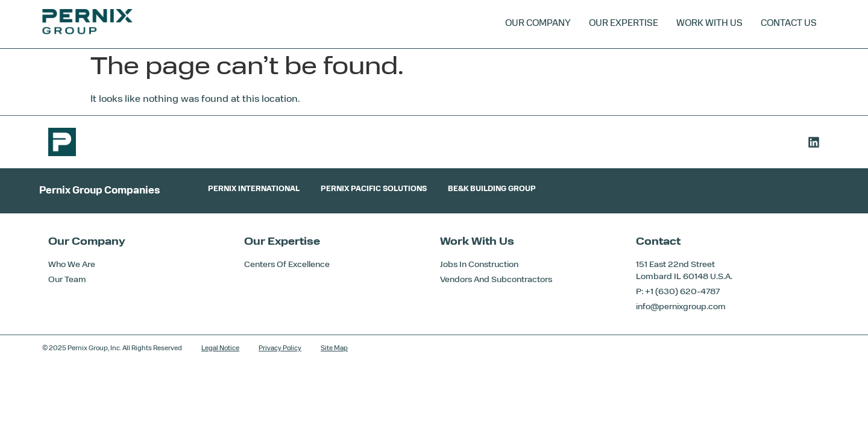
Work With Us (709, 24)
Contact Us (789, 24)
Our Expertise (624, 24)
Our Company (538, 24)
